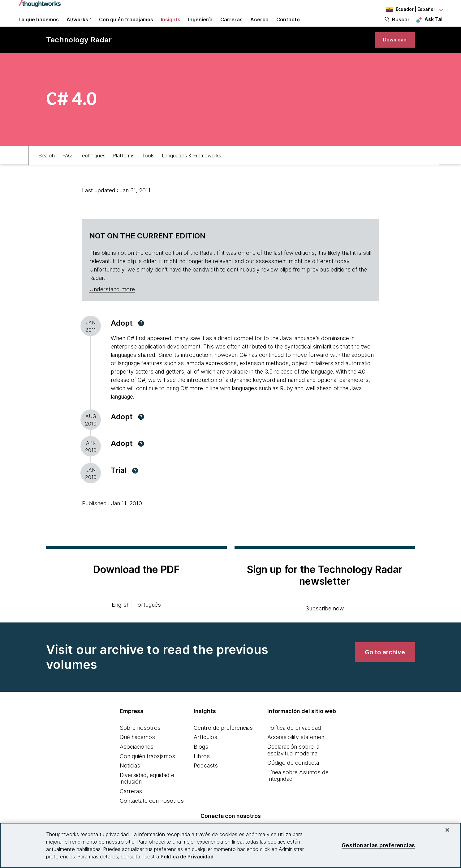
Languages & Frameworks (192, 169)
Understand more (112, 304)
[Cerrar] (447, 830)
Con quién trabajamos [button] (126, 25)
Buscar (401, 25)
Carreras (131, 806)
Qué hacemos (137, 752)
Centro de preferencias (223, 743)
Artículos (205, 752)
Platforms (124, 169)
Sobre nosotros (140, 743)
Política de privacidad (294, 743)
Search (47, 169)
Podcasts (206, 781)
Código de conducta (293, 778)
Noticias (130, 781)
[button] (141, 338)
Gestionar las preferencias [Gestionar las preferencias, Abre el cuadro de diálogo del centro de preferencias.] (378, 845)
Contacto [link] (288, 25)
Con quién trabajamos (147, 771)
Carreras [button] (231, 25)
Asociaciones (137, 762)
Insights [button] (171, 25)
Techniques (92, 169)
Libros (202, 771)
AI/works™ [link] (79, 25)
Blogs (201, 762)
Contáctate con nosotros (152, 816)
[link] (391, 52)
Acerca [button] (259, 25)
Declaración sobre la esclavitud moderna (293, 765)
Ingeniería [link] (200, 25)
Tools (148, 169)
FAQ (67, 169)
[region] (230, 845)
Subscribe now (325, 624)
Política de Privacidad (187, 857)
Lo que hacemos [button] (39, 25)
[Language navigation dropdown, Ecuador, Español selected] (408, 9)
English (121, 620)
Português (148, 620)
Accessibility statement (297, 752)
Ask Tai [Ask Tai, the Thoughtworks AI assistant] (433, 25)
